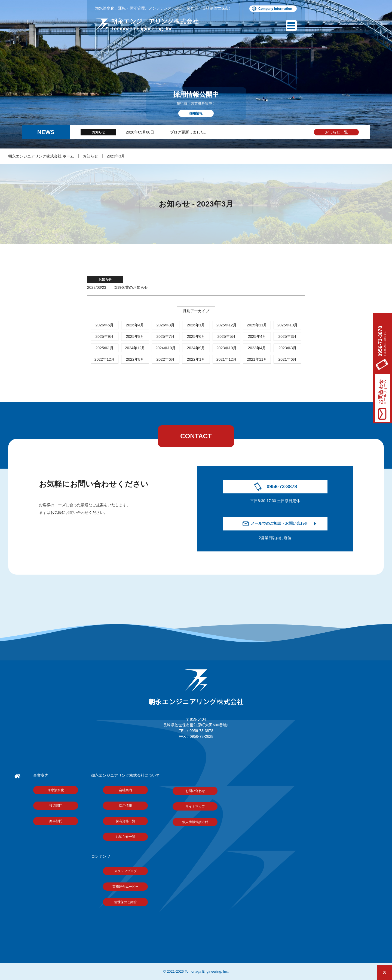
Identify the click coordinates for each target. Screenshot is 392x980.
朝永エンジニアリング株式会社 (196, 688)
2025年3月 (288, 336)
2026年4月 (135, 325)
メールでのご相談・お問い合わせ (279, 523)
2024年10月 (166, 348)
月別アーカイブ (196, 311)
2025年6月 (196, 336)
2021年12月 (227, 359)
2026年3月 (166, 325)
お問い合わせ (195, 791)
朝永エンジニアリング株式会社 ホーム (41, 156)
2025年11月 (257, 325)
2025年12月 (227, 325)
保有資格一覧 (125, 821)
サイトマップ (195, 806)
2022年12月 (105, 359)
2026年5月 (105, 325)
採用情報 (125, 806)
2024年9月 (196, 348)
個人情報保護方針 (195, 822)
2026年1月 (196, 325)
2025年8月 (135, 336)
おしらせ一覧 (336, 132)
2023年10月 (227, 348)
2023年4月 (257, 348)
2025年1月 (105, 348)
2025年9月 (105, 336)
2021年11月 (257, 359)
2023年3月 (116, 156)
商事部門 (56, 821)
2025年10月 (288, 325)
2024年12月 (135, 348)
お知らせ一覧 (125, 837)
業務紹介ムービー (125, 887)
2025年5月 (227, 336)
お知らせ (90, 156)
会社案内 (125, 790)
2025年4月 (257, 336)
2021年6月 (288, 359)
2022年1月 (196, 359)
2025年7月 (166, 336)
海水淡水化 (56, 790)
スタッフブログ (125, 871)
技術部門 (56, 806)
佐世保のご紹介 (125, 902)
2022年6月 (166, 359)
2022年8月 (135, 359)
